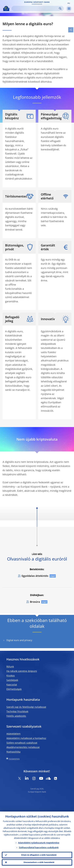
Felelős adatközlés (16, 716)
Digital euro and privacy (19, 640)
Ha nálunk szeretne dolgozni (22, 671)
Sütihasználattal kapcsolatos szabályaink (39, 847)
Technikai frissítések (17, 711)
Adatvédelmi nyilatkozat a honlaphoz (26, 738)
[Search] (36, 8)
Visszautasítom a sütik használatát (39, 862)
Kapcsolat (12, 685)
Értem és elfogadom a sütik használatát (39, 855)
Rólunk (10, 666)
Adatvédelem (13, 734)
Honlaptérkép (14, 759)
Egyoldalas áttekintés (35, 576)
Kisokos (11, 676)
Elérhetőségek (14, 689)
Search (60, 8)
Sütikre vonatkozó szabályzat (22, 743)
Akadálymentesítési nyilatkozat (23, 747)
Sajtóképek (12, 680)
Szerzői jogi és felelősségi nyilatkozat (26, 707)
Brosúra (35, 602)
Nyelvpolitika (13, 752)
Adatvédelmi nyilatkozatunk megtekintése (39, 842)
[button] (69, 3)
